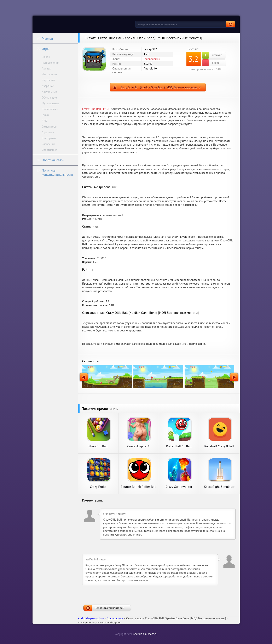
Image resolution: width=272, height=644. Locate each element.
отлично (212, 55)
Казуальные (49, 92)
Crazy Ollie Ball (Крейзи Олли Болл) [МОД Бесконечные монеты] (161, 87)
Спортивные (50, 150)
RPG (44, 121)
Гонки (45, 115)
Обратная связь (50, 160)
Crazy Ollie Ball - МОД (96, 109)
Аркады (47, 68)
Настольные (49, 74)
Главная (45, 38)
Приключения (51, 63)
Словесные (49, 144)
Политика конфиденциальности (55, 172)
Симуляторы (50, 127)
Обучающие (49, 97)
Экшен (46, 57)
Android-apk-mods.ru (145, 634)
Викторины (49, 138)
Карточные (49, 80)
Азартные (48, 86)
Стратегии (48, 132)
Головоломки (50, 109)
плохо (211, 63)
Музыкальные (51, 103)
